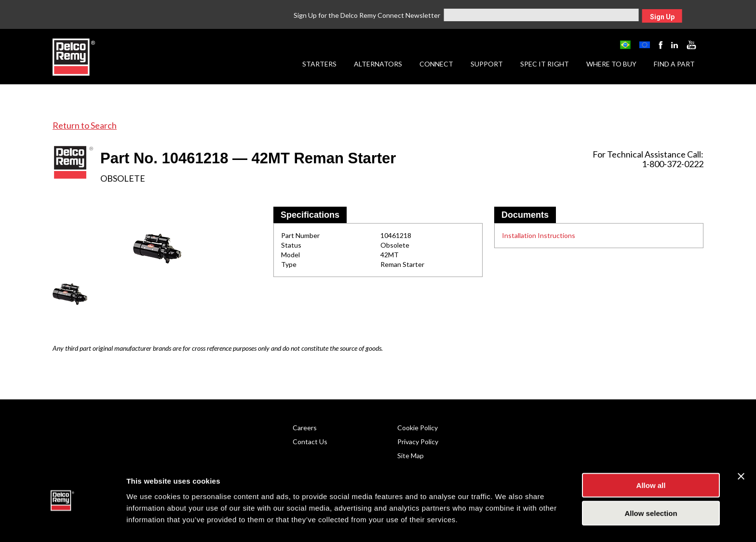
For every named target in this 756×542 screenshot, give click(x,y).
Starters (319, 64)
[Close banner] (741, 449)
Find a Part (674, 64)
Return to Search (85, 125)
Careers (305, 428)
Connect (436, 64)
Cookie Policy (418, 428)
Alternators (378, 64)
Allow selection (651, 486)
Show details (506, 523)
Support (487, 64)
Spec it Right (545, 64)
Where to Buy (611, 64)
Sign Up (662, 17)
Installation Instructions (539, 235)
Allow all (651, 457)
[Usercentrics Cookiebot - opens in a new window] (62, 523)
